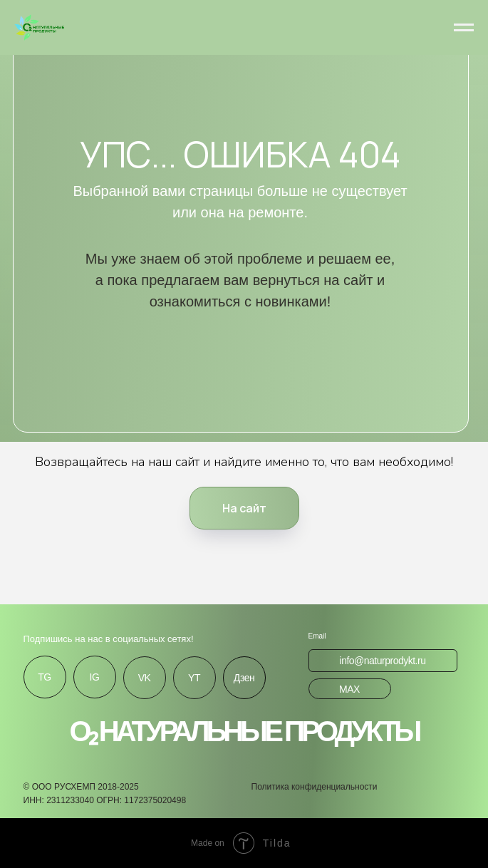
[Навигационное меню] (464, 28)
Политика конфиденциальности (315, 787)
